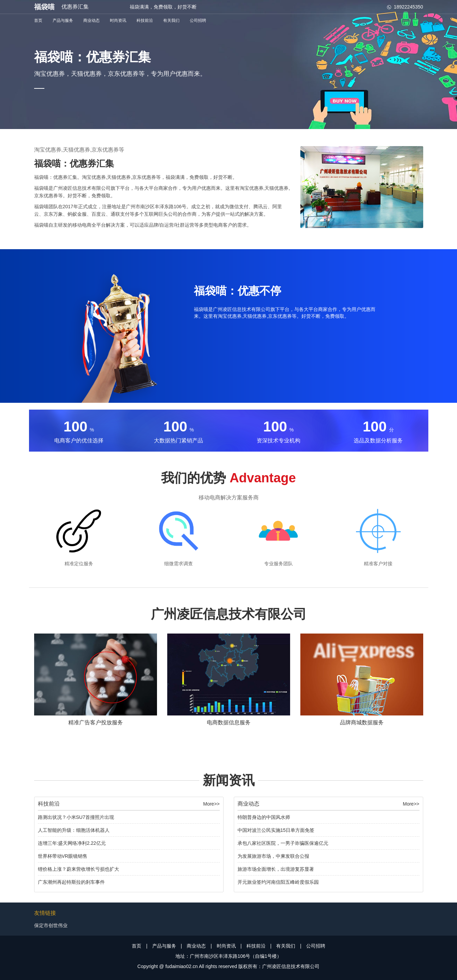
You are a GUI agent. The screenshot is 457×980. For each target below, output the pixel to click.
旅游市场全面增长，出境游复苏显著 (276, 869)
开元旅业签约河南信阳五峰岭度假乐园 (278, 882)
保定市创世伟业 (51, 925)
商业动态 (91, 20)
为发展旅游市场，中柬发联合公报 (273, 856)
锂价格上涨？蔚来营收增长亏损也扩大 (78, 869)
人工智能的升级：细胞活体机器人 (74, 830)
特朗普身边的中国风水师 (264, 817)
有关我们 (171, 20)
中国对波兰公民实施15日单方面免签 (276, 830)
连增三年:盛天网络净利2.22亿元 (72, 843)
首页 (38, 20)
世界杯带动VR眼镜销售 (63, 856)
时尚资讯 (118, 20)
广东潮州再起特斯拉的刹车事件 (71, 882)
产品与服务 (63, 20)
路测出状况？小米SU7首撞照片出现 (76, 817)
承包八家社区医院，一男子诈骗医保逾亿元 (283, 843)
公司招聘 (198, 20)
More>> (211, 804)
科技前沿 (145, 20)
